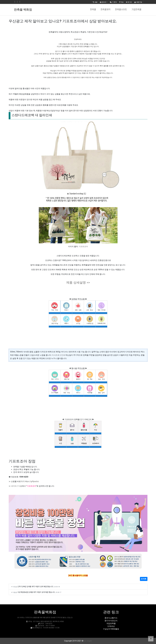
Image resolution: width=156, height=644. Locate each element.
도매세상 (111, 626)
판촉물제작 (106, 10)
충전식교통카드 (111, 618)
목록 (144, 579)
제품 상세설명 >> (78, 283)
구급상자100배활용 (111, 629)
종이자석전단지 (111, 621)
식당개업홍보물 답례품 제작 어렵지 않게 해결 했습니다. (36, 592)
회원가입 (138, 2)
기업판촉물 (136, 10)
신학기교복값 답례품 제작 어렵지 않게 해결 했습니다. (36, 586)
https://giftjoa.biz (32, 481)
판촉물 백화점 (23, 10)
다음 (20, 486)
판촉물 (93, 10)
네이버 (14, 486)
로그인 (129, 2)
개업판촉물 (111, 623)
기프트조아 (83, 246)
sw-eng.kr (88, 641)
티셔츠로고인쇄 (59, 355)
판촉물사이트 (121, 10)
